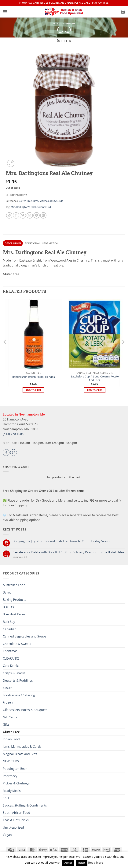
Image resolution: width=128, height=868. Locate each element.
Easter (7, 688)
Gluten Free (68, 24)
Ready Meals (12, 791)
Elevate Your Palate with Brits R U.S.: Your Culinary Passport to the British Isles (68, 552)
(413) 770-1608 (13, 434)
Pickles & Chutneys (16, 783)
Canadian (10, 629)
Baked (7, 592)
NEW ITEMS (11, 761)
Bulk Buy (9, 622)
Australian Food (14, 585)
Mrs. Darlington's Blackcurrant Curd (31, 207)
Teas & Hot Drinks (16, 820)
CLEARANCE (11, 658)
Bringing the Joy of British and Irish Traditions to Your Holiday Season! (62, 541)
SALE (6, 798)
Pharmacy (10, 776)
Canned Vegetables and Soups (25, 636)
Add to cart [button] (33, 390)
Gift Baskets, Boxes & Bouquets (25, 710)
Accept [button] (68, 863)
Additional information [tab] (42, 243)
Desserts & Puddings (18, 681)
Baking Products (15, 600)
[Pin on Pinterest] (37, 215)
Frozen (8, 702)
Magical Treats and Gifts (20, 754)
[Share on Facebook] (16, 215)
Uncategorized (13, 827)
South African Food (16, 813)
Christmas (10, 651)
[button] (5, 12)
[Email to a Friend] (30, 215)
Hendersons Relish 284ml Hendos (33, 377)
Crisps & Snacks (14, 673)
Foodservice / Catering (19, 695)
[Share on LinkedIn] (43, 215)
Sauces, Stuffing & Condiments (25, 805)
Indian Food (11, 739)
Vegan (7, 835)
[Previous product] (68, 30)
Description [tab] (13, 243)
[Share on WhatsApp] (9, 215)
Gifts (6, 724)
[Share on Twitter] (23, 215)
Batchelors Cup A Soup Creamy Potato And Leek (95, 378)
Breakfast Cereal (15, 614)
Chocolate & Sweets (17, 644)
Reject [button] (82, 863)
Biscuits (8, 607)
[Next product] (60, 30)
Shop (56, 24)
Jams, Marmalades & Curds (48, 201)
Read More (96, 862)
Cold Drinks (11, 666)
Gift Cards (10, 717)
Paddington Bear (15, 769)
